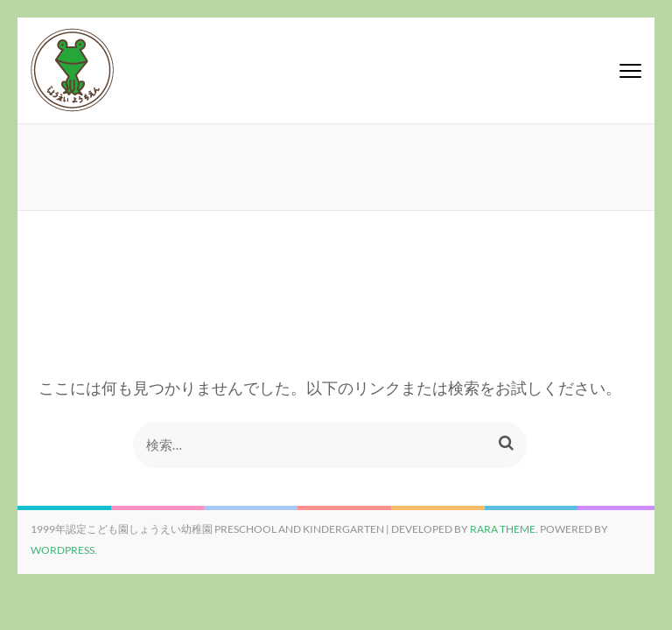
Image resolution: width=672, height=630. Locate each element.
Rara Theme (503, 529)
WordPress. (64, 550)
